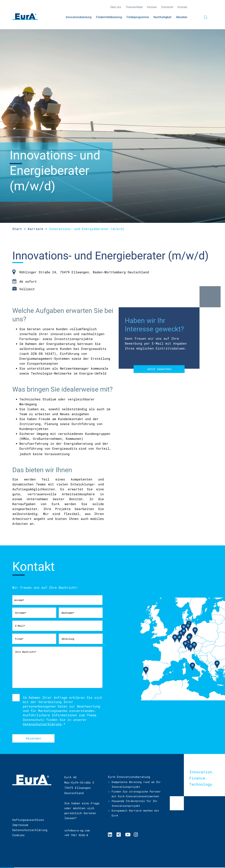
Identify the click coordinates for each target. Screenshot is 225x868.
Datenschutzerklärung (42, 724)
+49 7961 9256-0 (78, 836)
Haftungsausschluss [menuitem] (28, 820)
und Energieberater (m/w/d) (87, 229)
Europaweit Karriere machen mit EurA (138, 819)
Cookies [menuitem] (18, 836)
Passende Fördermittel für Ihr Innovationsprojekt (137, 809)
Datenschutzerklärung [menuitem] (30, 830)
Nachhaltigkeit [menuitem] (162, 17)
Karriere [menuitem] (152, 7)
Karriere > (37, 229)
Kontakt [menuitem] (182, 7)
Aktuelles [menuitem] (182, 17)
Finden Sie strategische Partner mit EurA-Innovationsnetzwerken (132, 797)
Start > (19, 229)
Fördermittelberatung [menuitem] (109, 17)
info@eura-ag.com (78, 831)
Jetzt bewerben (159, 369)
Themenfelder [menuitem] (134, 7)
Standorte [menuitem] (167, 7)
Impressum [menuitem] (20, 825)
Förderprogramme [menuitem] (138, 17)
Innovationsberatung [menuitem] (79, 17)
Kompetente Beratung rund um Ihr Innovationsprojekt (135, 785)
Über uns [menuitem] (116, 7)
